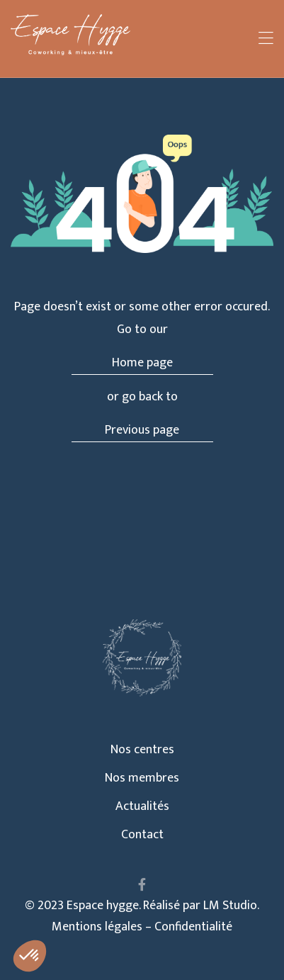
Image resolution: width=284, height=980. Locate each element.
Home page (142, 363)
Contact (142, 835)
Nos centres (142, 750)
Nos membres (142, 778)
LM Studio (230, 906)
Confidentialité (193, 927)
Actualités (142, 806)
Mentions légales (97, 927)
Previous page (142, 430)
